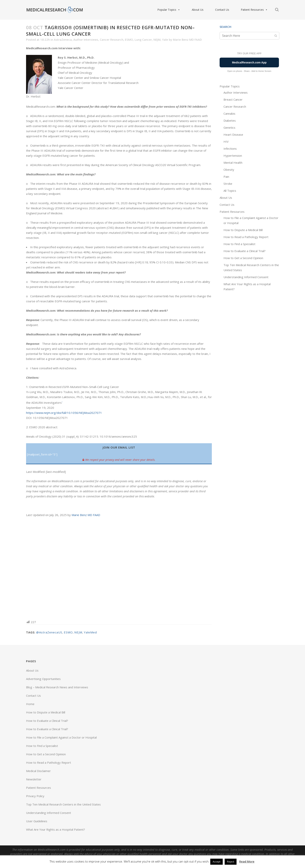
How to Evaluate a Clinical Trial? (245, 251)
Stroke (228, 184)
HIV (226, 142)
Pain (226, 177)
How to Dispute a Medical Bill (243, 230)
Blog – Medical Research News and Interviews (57, 687)
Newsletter (34, 779)
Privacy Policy (35, 796)
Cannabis (229, 113)
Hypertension (233, 156)
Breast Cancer (233, 99)
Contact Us (222, 10)
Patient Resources (254, 10)
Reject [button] (231, 862)
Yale (165, 40)
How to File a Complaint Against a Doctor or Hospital (61, 737)
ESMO (129, 40)
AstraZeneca (63, 40)
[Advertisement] (119, 568)
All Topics (230, 191)
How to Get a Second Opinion (243, 258)
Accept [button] (216, 862)
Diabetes (230, 120)
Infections (230, 149)
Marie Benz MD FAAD (187, 40)
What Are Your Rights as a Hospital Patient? (56, 829)
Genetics (229, 128)
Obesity (229, 170)
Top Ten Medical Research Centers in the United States (63, 804)
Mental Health (233, 163)
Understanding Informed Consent (246, 277)
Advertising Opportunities (43, 679)
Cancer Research (112, 40)
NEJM (157, 40)
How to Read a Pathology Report (246, 237)
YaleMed (90, 632)
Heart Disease (233, 135)
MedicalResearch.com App (249, 62)
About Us (198, 10)
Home (30, 704)
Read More (247, 861)
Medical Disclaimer (38, 771)
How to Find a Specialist (239, 244)
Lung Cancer (143, 40)
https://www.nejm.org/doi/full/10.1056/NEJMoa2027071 (64, 413)
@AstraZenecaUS (49, 632)
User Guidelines (37, 821)
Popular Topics (169, 10)
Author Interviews (86, 40)
